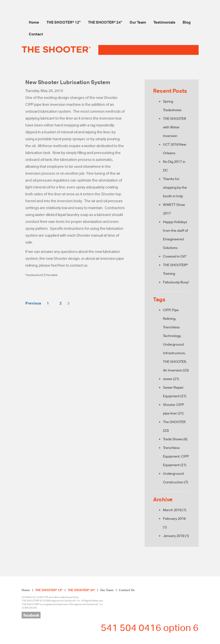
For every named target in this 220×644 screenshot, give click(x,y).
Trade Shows (175, 439)
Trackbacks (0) (34, 275)
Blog (187, 22)
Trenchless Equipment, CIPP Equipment (176, 456)
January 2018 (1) (176, 536)
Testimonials (164, 22)
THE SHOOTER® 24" (105, 22)
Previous (33, 303)
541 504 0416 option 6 (150, 628)
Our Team (138, 22)
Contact (36, 34)
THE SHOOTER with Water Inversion (175, 127)
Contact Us (127, 590)
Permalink (52, 275)
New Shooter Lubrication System (68, 82)
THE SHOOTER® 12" (64, 22)
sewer (171, 379)
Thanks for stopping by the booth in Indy (175, 187)
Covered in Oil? (175, 256)
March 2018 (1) (175, 510)
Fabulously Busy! (176, 282)
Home (34, 22)
